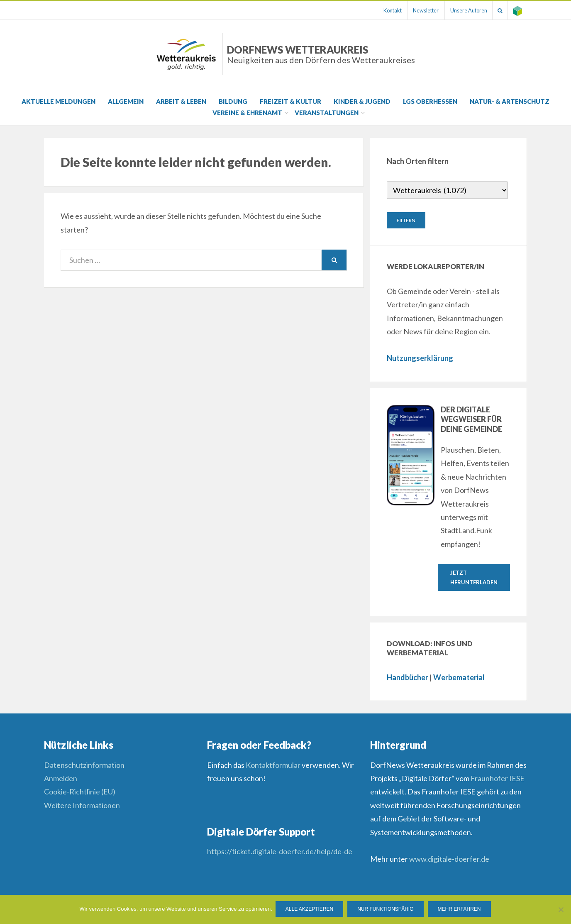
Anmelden (61, 779)
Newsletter (418, 10)
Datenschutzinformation (84, 766)
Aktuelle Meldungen (59, 101)
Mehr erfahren (460, 910)
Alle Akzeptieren (310, 910)
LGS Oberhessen (430, 101)
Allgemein (126, 101)
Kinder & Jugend (362, 101)
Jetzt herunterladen (474, 577)
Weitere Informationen (82, 806)
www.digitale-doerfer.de (449, 860)
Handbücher (408, 678)
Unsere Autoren (463, 10)
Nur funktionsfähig (386, 910)
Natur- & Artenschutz (510, 101)
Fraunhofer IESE (498, 779)
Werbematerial (459, 678)
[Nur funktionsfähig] (561, 910)
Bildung (233, 101)
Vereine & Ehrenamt (247, 113)
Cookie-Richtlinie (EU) (80, 792)
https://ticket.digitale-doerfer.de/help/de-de (280, 852)
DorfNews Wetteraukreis (321, 54)
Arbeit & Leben (181, 101)
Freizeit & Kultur (290, 101)
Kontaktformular (273, 766)
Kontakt (382, 10)
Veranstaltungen (327, 113)
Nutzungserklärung (420, 358)
